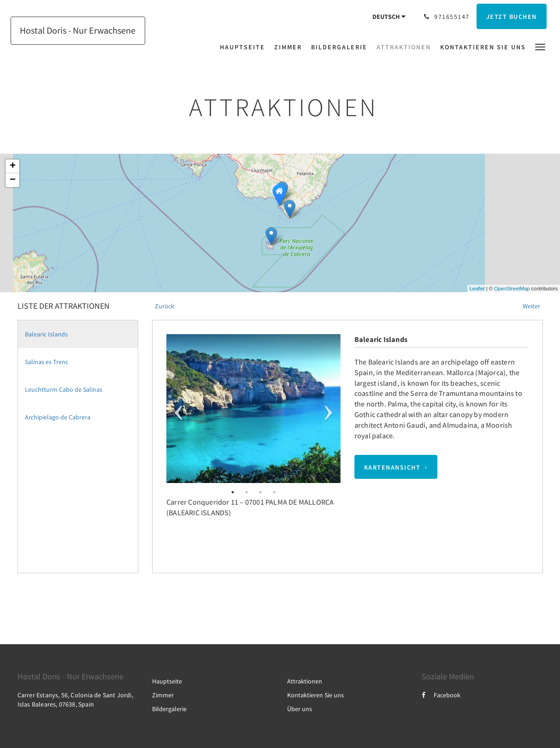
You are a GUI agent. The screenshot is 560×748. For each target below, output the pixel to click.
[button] (540, 46)
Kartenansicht (392, 467)
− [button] (13, 180)
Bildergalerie (169, 709)
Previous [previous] (179, 409)
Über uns (300, 709)
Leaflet (477, 289)
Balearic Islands (46, 334)
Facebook (441, 695)
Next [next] (328, 409)
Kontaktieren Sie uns (315, 695)
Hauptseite (167, 681)
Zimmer (163, 695)
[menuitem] (245, 47)
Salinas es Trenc (47, 362)
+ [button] (13, 166)
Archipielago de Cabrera (58, 417)
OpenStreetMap (512, 289)
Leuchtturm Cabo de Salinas (64, 389)
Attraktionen (305, 681)
